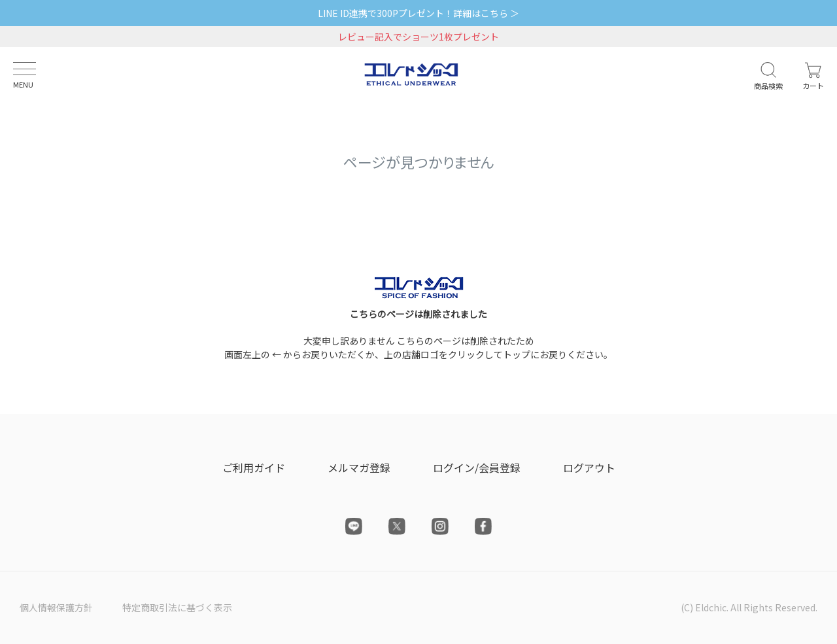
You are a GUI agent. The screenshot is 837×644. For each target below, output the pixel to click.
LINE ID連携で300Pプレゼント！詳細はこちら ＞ (418, 13)
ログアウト (589, 467)
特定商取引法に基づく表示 (177, 607)
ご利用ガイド (254, 467)
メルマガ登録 (359, 467)
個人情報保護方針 (56, 607)
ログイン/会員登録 (477, 467)
